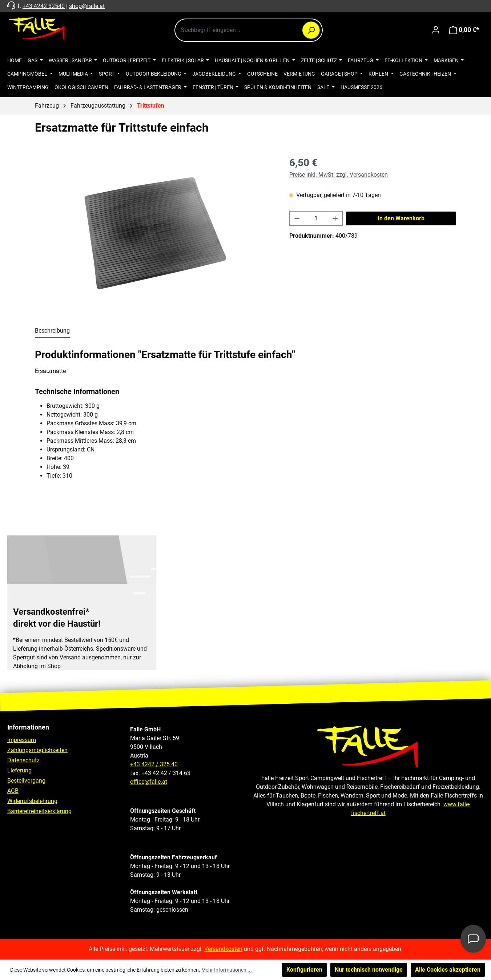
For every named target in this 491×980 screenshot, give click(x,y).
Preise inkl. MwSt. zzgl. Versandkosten (339, 175)
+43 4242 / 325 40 (154, 764)
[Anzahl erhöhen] (335, 218)
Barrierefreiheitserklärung (39, 811)
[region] (155, 233)
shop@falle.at (87, 6)
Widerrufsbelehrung (32, 801)
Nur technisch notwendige (369, 970)
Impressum (22, 740)
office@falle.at (149, 782)
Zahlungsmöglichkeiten (37, 750)
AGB (13, 791)
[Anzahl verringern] (297, 218)
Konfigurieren (304, 970)
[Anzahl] (316, 218)
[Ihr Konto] (436, 30)
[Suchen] (311, 30)
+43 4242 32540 (44, 6)
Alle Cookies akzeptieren (448, 970)
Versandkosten (223, 949)
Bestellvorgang (26, 781)
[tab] (52, 331)
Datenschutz (23, 760)
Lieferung (19, 770)
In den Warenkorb (401, 218)
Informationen (28, 727)
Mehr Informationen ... (227, 970)
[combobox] (249, 30)
